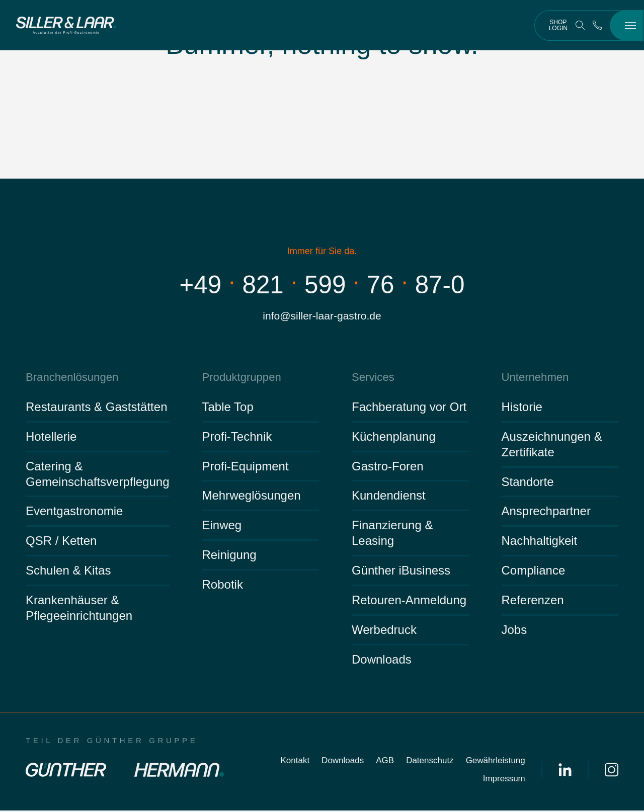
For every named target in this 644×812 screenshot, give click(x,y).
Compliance (534, 572)
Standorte (528, 483)
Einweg (222, 526)
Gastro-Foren (388, 467)
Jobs (514, 631)
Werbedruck (384, 631)
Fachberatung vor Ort (409, 408)
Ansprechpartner (546, 512)
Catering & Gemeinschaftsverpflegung (98, 475)
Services (372, 378)
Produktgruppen (240, 378)
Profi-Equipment (246, 467)
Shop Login (558, 25)
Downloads (382, 661)
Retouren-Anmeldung (409, 601)
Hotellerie (51, 438)
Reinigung (229, 556)
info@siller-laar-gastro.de (322, 316)
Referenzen (533, 601)
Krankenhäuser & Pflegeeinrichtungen (79, 609)
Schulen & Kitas (68, 572)
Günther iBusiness (401, 572)
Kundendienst (389, 497)
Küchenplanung (394, 438)
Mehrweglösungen (252, 497)
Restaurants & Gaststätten (96, 408)
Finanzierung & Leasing (392, 534)
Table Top (228, 408)
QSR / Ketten (61, 542)
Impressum (504, 780)
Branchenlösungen (70, 378)
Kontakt (295, 762)
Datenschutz (430, 762)
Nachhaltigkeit (540, 542)
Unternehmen (534, 378)
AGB (385, 762)
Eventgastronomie (74, 512)
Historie (522, 408)
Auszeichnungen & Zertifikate (552, 446)
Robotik (223, 586)
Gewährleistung (496, 762)
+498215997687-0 (322, 284)
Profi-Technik (237, 438)
